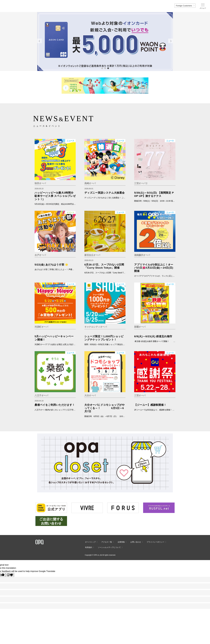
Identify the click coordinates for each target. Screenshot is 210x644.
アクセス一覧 (107, 542)
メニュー (203, 8)
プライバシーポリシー (155, 542)
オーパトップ (90, 542)
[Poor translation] (10, 575)
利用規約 (89, 547)
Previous (39, 41)
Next (171, 41)
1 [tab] (102, 68)
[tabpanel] (105, 42)
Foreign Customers (184, 6)
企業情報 (121, 542)
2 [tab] (105, 68)
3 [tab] (108, 68)
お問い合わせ (136, 542)
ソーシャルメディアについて (109, 547)
